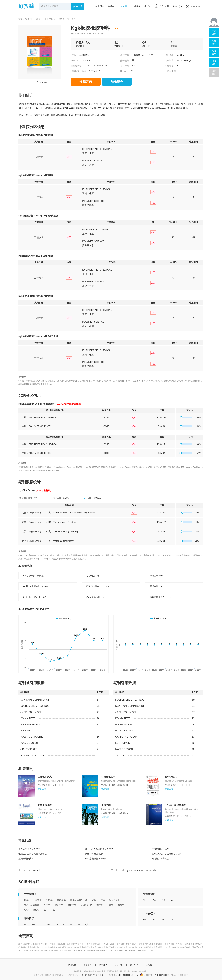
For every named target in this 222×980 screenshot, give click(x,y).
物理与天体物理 (32, 905)
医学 (26, 900)
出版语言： (170, 60)
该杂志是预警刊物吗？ (96, 858)
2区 (154, 900)
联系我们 (150, 965)
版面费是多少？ (26, 858)
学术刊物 (100, 6)
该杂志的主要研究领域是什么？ (34, 854)
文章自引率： (171, 71)
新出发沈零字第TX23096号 (93, 975)
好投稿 (26, 6)
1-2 (33, 924)
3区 (164, 900)
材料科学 (72, 905)
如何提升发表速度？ (161, 858)
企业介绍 (72, 965)
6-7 (71, 924)
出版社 (148, 6)
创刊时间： (126, 66)
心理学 (110, 905)
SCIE (116, 28)
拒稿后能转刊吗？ (160, 849)
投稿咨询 (86, 82)
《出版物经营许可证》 (39, 944)
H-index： (125, 71)
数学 (103, 900)
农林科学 (61, 900)
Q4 (171, 920)
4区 (173, 900)
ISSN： (75, 55)
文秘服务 (136, 6)
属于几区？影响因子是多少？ (99, 849)
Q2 (154, 920)
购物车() (177, 6)
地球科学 (59, 905)
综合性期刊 (115, 900)
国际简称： (76, 66)
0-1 (26, 924)
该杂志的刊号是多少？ (29, 849)
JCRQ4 (62, 19)
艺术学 (56, 910)
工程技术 (38, 19)
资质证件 (88, 965)
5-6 (64, 924)
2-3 (41, 924)
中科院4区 (49, 19)
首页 (21, 19)
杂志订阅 (134, 965)
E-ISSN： (76, 60)
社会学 (47, 905)
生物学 (49, 900)
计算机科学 (86, 905)
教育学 (121, 905)
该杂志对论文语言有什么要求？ (167, 854)
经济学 (99, 905)
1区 (145, 900)
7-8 (79, 924)
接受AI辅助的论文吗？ (96, 854)
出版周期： (170, 55)
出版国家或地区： (80, 71)
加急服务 (117, 82)
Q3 (162, 920)
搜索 (76, 6)
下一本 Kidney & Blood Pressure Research (133, 870)
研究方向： (126, 55)
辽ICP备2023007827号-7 (128, 975)
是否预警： (126, 60)
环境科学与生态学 (79, 900)
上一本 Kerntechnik (29, 870)
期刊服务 (103, 965)
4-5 (56, 924)
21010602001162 (162, 975)
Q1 (145, 920)
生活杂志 (112, 6)
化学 (94, 900)
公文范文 (119, 965)
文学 (46, 910)
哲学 (26, 910)
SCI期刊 (124, 6)
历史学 (36, 910)
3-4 (48, 924)
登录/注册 (162, 6)
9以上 (88, 924)
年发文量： (170, 66)
